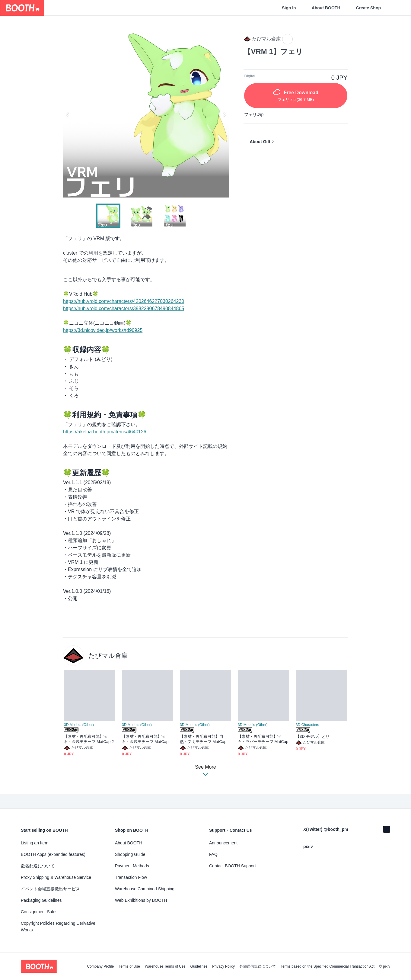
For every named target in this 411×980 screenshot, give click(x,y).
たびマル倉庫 (108, 655)
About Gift (260, 142)
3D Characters (307, 725)
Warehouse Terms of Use (165, 966)
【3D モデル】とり (313, 736)
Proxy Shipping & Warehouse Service (56, 877)
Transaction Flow (131, 877)
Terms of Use (129, 966)
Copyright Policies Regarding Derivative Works (58, 927)
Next (224, 114)
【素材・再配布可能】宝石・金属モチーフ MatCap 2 (89, 739)
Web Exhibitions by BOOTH (141, 900)
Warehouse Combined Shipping (145, 889)
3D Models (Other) (79, 725)
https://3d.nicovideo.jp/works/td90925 (103, 330)
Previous (68, 114)
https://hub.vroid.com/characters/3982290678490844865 (124, 308)
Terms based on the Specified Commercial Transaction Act (328, 966)
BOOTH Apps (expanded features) (53, 854)
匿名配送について (38, 866)
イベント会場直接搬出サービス (50, 889)
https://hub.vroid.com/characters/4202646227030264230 (124, 301)
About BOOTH (326, 8)
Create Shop (368, 8)
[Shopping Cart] (397, 8)
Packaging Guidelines (41, 900)
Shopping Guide (130, 854)
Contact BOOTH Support (233, 866)
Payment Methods (132, 866)
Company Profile (100, 966)
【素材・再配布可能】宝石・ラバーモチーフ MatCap (263, 739)
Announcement (223, 843)
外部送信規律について (258, 966)
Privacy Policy (223, 966)
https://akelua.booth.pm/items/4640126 (105, 432)
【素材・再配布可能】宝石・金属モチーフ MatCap (145, 739)
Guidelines (199, 966)
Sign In (289, 8)
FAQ (213, 854)
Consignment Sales (39, 912)
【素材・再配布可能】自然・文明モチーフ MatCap (203, 739)
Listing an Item (35, 843)
